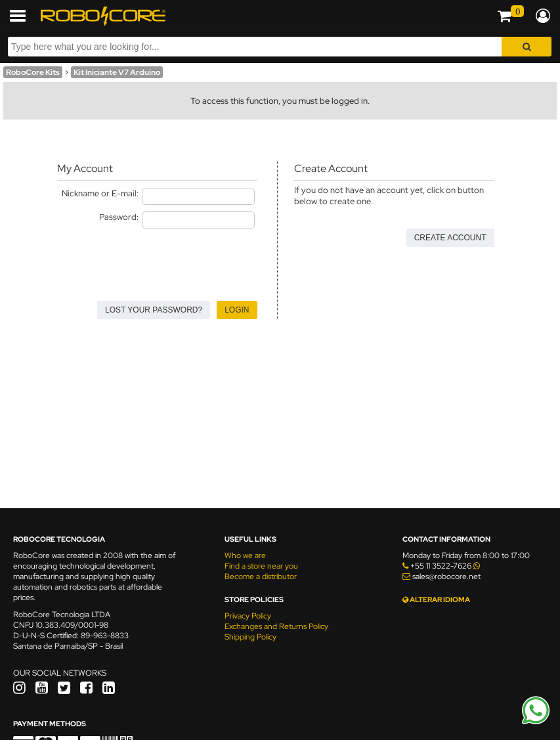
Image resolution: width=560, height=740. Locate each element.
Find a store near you (261, 566)
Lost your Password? (154, 310)
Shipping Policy (250, 637)
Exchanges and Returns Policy (276, 626)
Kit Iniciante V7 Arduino (117, 72)
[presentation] (157, 261)
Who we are (245, 555)
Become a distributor (261, 577)
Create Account (450, 238)
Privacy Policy (248, 616)
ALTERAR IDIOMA (436, 599)
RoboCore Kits (33, 72)
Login (237, 310)
